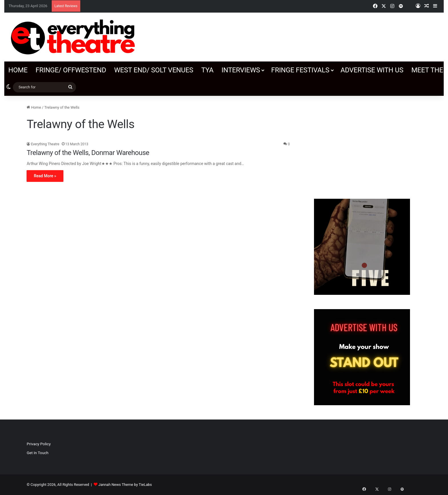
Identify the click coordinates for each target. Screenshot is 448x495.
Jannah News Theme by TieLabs (125, 485)
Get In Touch (37, 453)
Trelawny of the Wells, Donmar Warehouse (88, 153)
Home (18, 70)
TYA (207, 70)
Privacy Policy (39, 444)
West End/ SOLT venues (154, 70)
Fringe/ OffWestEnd (71, 70)
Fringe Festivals (300, 70)
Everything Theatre (45, 144)
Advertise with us (372, 70)
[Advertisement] (362, 144)
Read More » (45, 176)
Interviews (241, 70)
